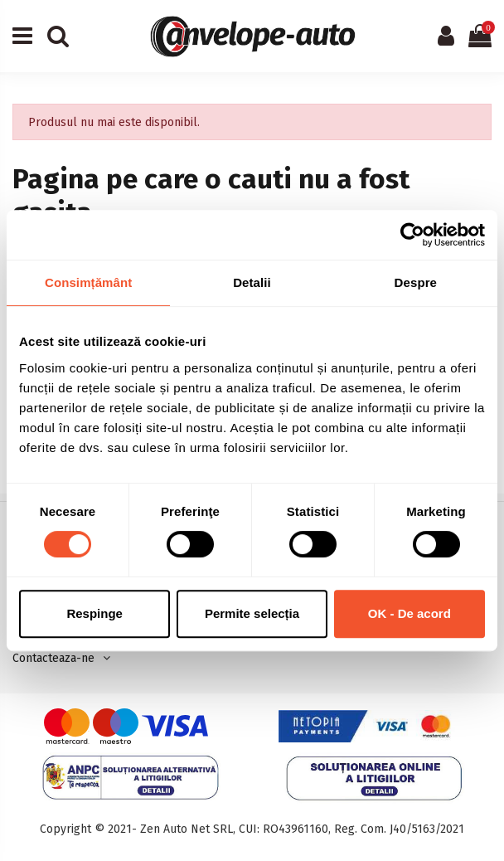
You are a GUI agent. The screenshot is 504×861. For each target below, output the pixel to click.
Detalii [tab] (252, 282)
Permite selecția (252, 613)
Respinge (94, 613)
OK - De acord (409, 613)
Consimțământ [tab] (88, 282)
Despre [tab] (416, 282)
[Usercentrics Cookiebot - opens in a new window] (412, 235)
